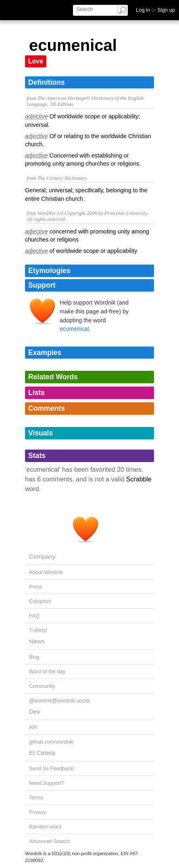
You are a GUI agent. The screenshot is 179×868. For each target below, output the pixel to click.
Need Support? (46, 783)
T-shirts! (38, 630)
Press (36, 587)
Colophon (40, 601)
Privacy (37, 812)
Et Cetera (42, 753)
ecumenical (74, 329)
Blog (34, 657)
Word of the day (47, 671)
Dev (34, 711)
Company (42, 556)
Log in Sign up (155, 10)
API (33, 727)
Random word (45, 827)
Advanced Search (49, 841)
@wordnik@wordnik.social (59, 701)
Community (42, 686)
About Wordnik (46, 572)
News (37, 641)
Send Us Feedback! (52, 768)
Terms (36, 798)
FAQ (34, 616)
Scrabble (139, 479)
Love (36, 61)
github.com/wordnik (51, 742)
